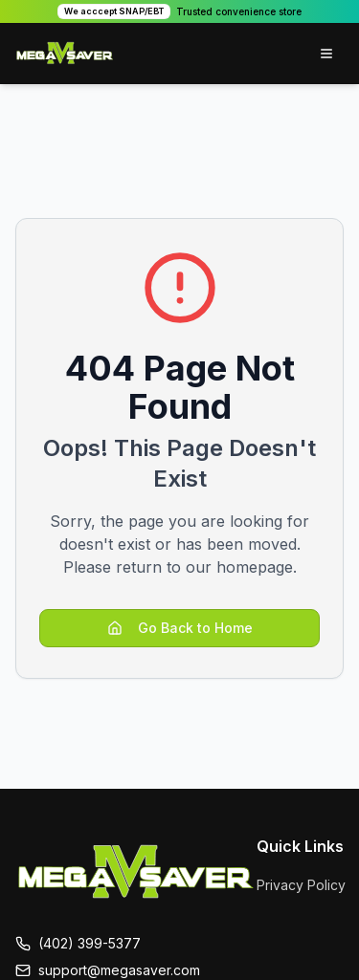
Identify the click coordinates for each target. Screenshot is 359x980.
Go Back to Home (180, 628)
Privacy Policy (301, 885)
